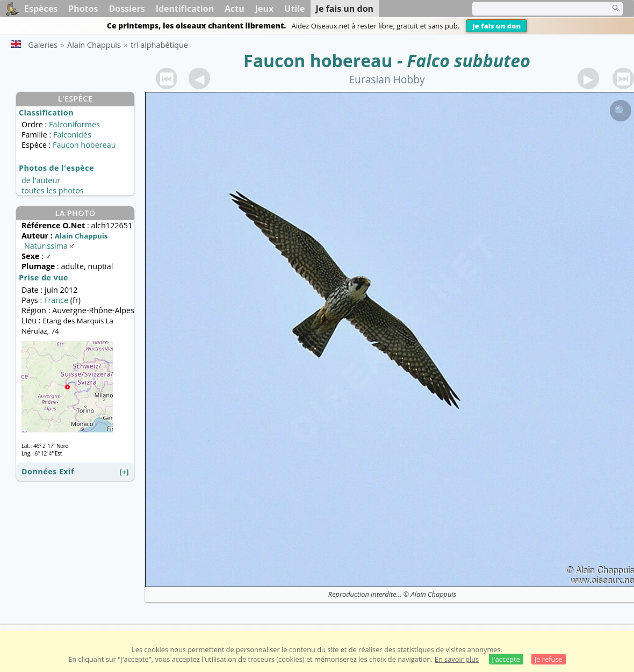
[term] (534, 9)
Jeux (265, 9)
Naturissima (50, 246)
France (56, 300)
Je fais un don (496, 26)
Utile (294, 9)
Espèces (41, 9)
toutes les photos (53, 190)
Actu (235, 9)
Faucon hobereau (318, 60)
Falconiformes (74, 124)
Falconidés (72, 135)
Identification (185, 9)
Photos (83, 9)
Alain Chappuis (434, 594)
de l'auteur (41, 180)
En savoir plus (457, 659)
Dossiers (127, 9)
